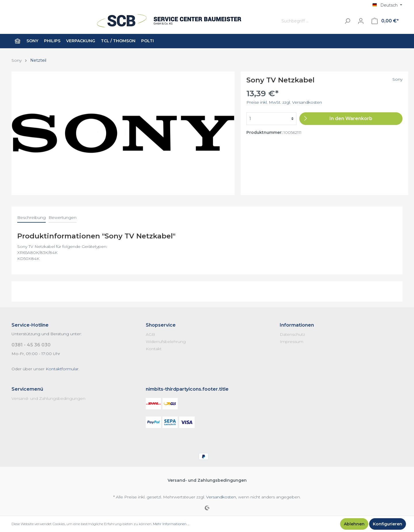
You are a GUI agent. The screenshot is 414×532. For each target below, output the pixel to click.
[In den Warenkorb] (351, 119)
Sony (397, 79)
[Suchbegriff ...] (310, 21)
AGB (150, 334)
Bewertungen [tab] (63, 217)
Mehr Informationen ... (171, 524)
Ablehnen (354, 524)
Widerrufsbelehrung (166, 342)
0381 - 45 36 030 (31, 345)
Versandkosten (221, 497)
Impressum (292, 342)
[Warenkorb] (385, 21)
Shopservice (161, 325)
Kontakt (154, 349)
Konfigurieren (388, 524)
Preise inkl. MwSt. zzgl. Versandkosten (284, 102)
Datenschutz (292, 334)
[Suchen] (347, 21)
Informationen (297, 325)
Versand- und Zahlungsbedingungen (48, 398)
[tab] (31, 217)
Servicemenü (27, 389)
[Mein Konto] (361, 21)
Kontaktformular (62, 369)
